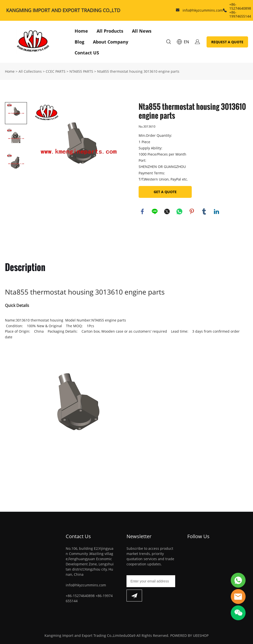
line (155, 211)
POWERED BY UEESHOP (189, 635)
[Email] (151, 581)
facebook (142, 211)
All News (142, 31)
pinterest (192, 211)
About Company (111, 42)
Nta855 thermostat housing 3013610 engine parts (138, 71)
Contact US (87, 53)
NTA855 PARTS (81, 71)
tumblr (204, 211)
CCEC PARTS (56, 71)
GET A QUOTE (165, 192)
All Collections (30, 71)
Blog (79, 42)
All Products (110, 31)
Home (81, 31)
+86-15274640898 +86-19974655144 (240, 10)
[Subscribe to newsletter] (134, 596)
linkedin (216, 211)
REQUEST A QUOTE (227, 42)
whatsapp (179, 211)
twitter (167, 211)
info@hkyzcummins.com (203, 10)
